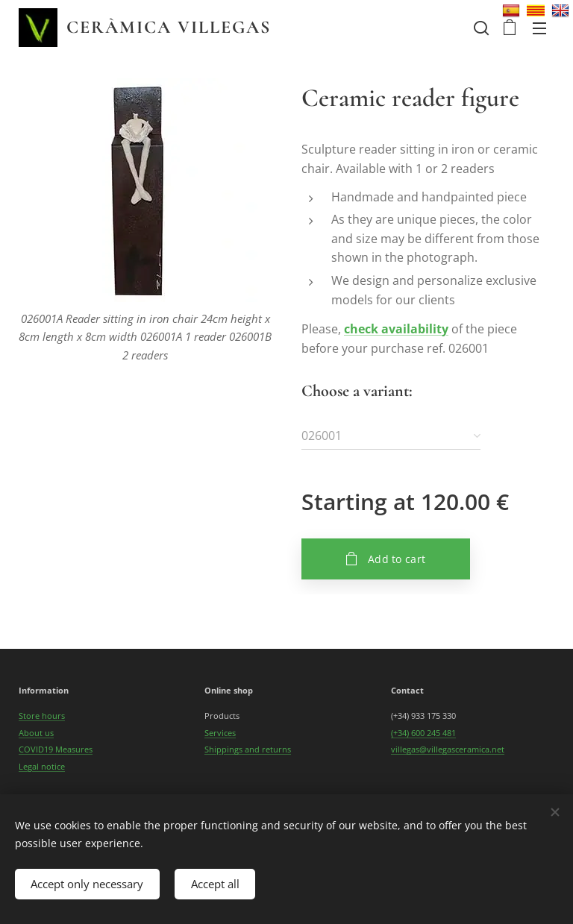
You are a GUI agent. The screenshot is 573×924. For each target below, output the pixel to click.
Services (220, 733)
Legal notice (42, 766)
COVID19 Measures (56, 749)
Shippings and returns (248, 749)
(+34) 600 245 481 (423, 733)
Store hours (42, 716)
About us (36, 733)
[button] (480, 28)
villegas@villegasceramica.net (448, 749)
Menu (539, 28)
